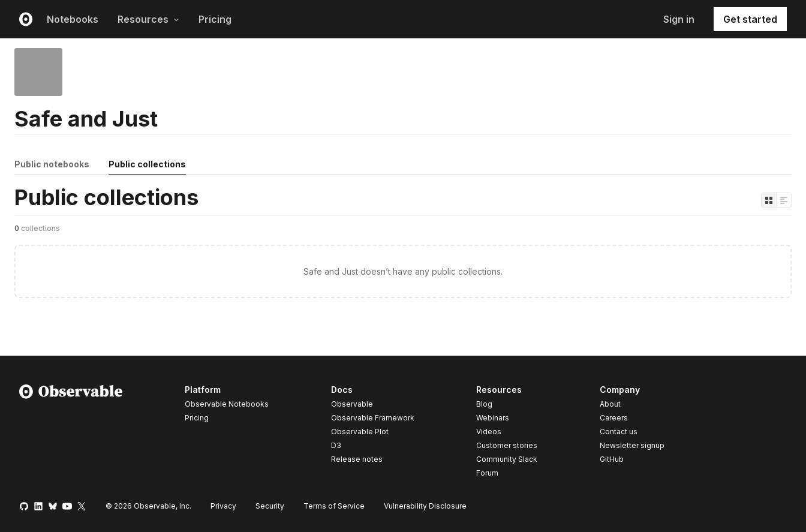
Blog (484, 404)
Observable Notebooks (227, 404)
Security (270, 506)
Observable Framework (373, 418)
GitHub (612, 459)
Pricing (215, 19)
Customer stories (507, 445)
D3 (336, 445)
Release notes (357, 459)
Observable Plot (360, 432)
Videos (489, 432)
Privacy (223, 506)
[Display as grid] (769, 200)
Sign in (679, 19)
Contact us (619, 432)
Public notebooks (52, 164)
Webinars (493, 418)
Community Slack (507, 459)
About (610, 404)
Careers (614, 418)
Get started (750, 19)
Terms (334, 506)
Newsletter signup (632, 446)
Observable (352, 404)
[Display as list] (784, 200)
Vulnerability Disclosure (425, 506)
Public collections (147, 164)
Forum (487, 473)
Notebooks (73, 19)
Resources (148, 19)
